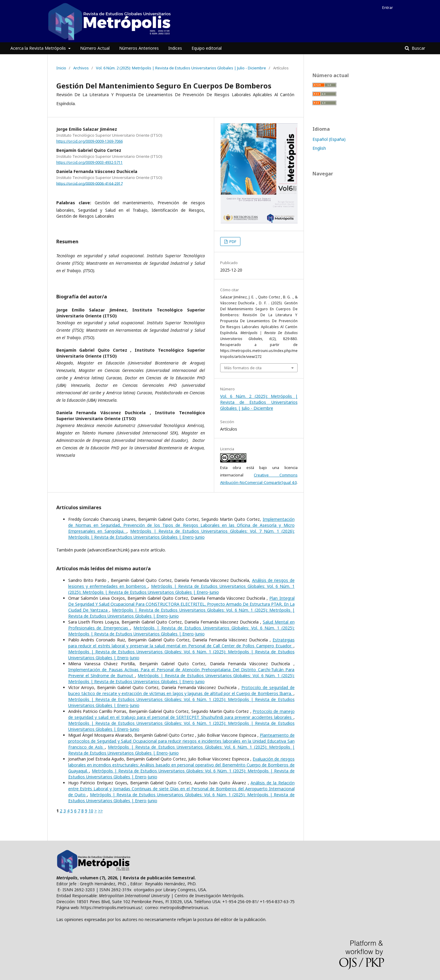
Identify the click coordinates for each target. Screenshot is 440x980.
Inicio (61, 68)
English (319, 148)
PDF (232, 242)
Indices (175, 48)
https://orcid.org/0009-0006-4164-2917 (90, 183)
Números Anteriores (139, 48)
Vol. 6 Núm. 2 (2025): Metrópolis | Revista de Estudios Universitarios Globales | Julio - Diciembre (181, 68)
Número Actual (95, 48)
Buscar (418, 48)
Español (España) (329, 139)
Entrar (388, 7)
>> (100, 811)
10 (91, 811)
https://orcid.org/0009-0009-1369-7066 (90, 141)
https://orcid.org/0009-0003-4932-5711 (90, 162)
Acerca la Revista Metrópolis (39, 48)
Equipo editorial (207, 48)
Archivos (81, 68)
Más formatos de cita (243, 368)
